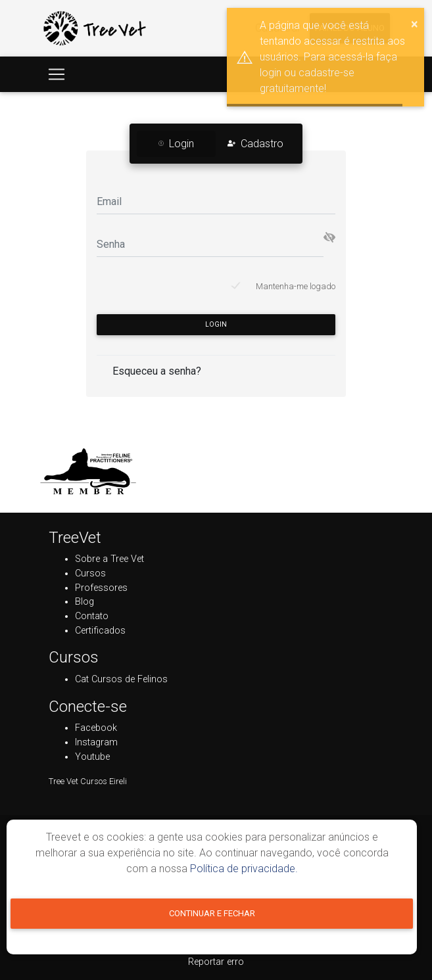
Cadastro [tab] (255, 144)
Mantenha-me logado (296, 286)
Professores (101, 588)
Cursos (90, 573)
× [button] (415, 24)
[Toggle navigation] (57, 74)
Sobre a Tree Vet (109, 559)
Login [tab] (176, 144)
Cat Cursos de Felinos (121, 679)
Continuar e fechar (212, 913)
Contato (92, 616)
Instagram (96, 742)
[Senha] (210, 244)
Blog (84, 602)
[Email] (216, 201)
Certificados (100, 631)
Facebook (96, 728)
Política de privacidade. (244, 869)
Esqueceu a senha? (157, 371)
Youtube (92, 757)
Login (216, 324)
